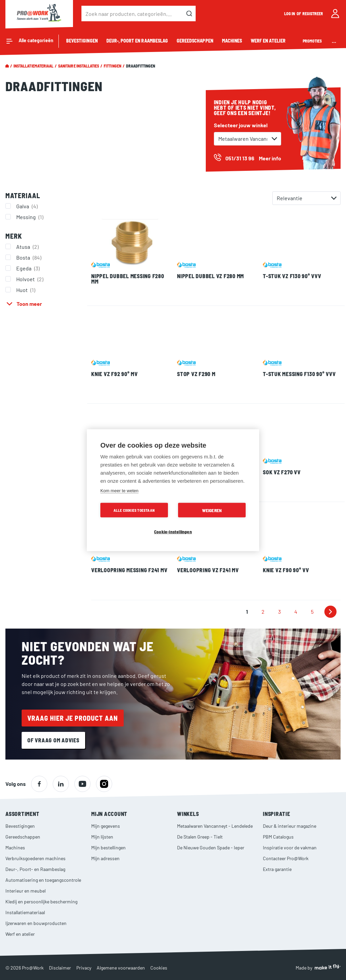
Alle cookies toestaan (134, 510)
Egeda (29, 268)
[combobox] (139, 14)
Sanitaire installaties (79, 66)
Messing (31, 217)
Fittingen (112, 66)
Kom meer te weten (119, 490)
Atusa (28, 246)
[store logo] (39, 14)
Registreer (313, 14)
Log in (290, 14)
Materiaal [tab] (23, 195)
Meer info (270, 158)
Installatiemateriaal (33, 66)
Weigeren (212, 510)
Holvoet (31, 279)
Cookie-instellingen (173, 531)
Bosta (30, 257)
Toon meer (29, 304)
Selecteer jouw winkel (241, 125)
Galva (28, 206)
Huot (27, 290)
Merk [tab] (14, 236)
